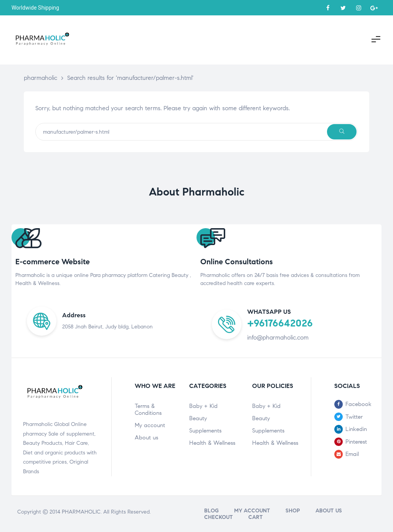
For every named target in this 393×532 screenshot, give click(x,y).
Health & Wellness (212, 443)
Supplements (205, 431)
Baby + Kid (203, 406)
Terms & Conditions (148, 409)
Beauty (198, 418)
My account (150, 425)
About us (146, 438)
